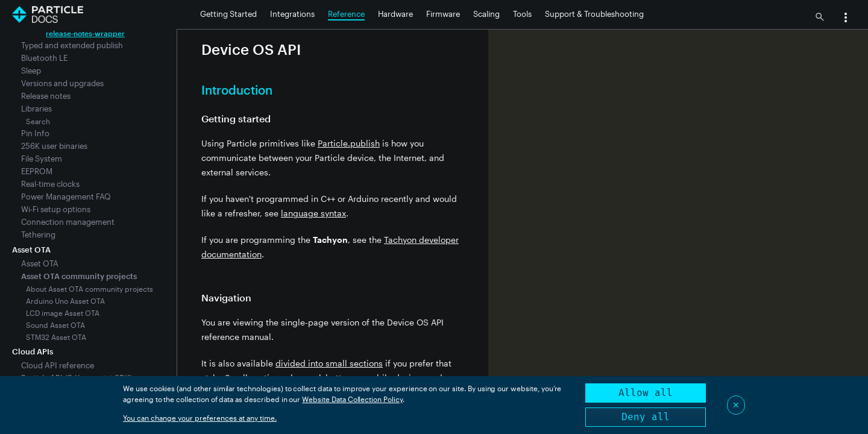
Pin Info (35, 133)
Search (38, 121)
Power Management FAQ (66, 197)
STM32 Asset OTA (56, 337)
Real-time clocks (50, 184)
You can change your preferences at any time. (200, 418)
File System (42, 159)
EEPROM (37, 171)
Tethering (38, 234)
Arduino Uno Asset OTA (65, 301)
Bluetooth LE (44, 58)
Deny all (646, 417)
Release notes (46, 96)
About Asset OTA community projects (90, 289)
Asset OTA (40, 263)
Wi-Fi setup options (56, 209)
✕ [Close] (736, 405)
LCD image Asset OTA (63, 313)
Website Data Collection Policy (352, 399)
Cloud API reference (58, 365)
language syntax (313, 213)
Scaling (486, 14)
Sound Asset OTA (55, 325)
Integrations (292, 14)
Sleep (31, 71)
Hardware (395, 14)
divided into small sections (329, 363)
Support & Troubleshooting (594, 14)
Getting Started (228, 14)
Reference (346, 14)
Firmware (443, 14)
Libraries (36, 108)
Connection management (68, 222)
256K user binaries (54, 146)
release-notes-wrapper (85, 33)
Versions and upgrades (62, 83)
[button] (846, 19)
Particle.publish (349, 143)
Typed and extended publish (72, 45)
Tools (522, 14)
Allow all (646, 393)
